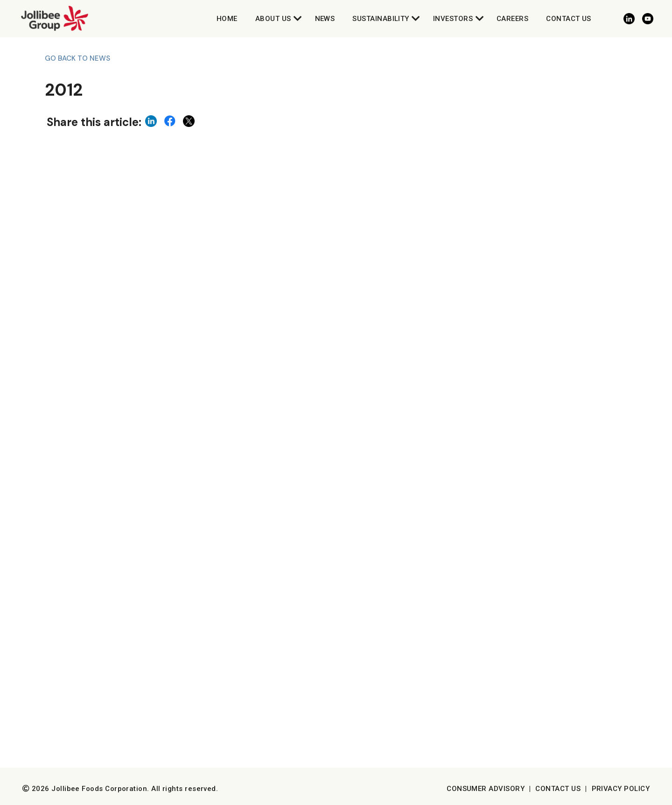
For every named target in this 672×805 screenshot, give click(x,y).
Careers (512, 19)
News (325, 19)
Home (227, 19)
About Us (273, 19)
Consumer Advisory (486, 789)
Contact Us (569, 19)
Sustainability (381, 19)
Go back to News (77, 58)
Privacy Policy (621, 789)
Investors (453, 19)
